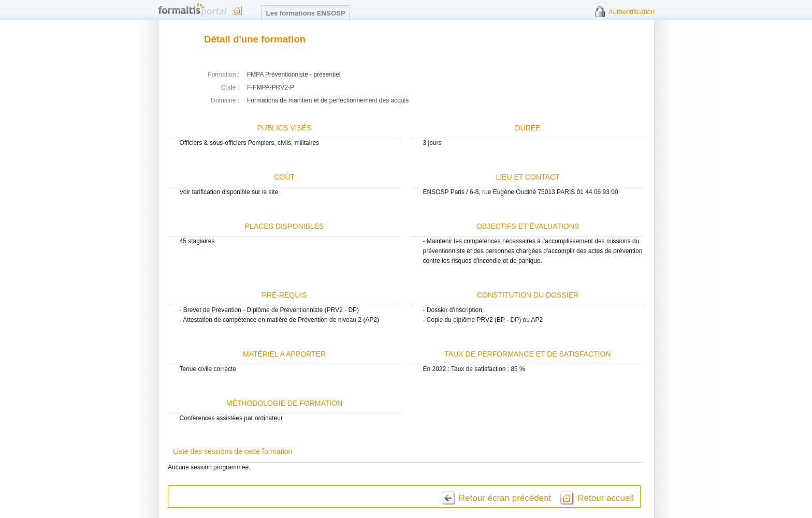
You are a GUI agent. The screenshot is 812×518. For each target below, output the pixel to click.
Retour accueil (606, 498)
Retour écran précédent (505, 498)
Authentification (632, 12)
